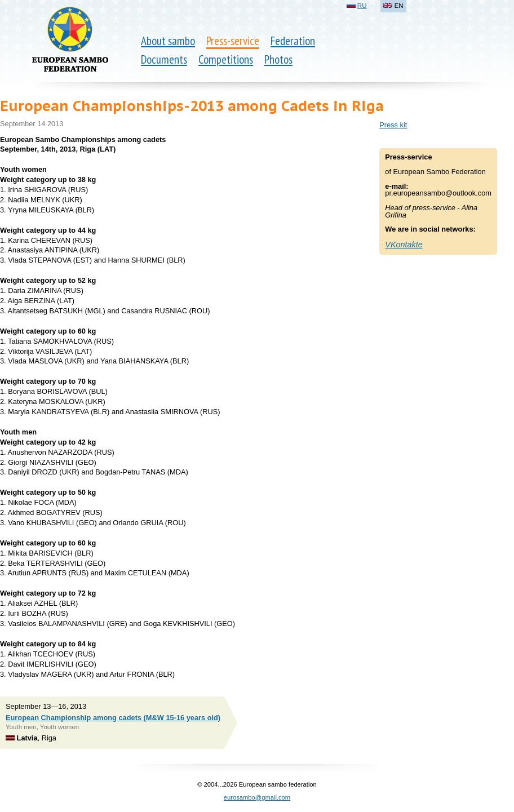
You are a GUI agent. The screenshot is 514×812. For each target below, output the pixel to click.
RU (362, 6)
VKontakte (404, 245)
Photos (278, 59)
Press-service (233, 41)
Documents (164, 59)
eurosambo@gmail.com (257, 797)
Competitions (226, 59)
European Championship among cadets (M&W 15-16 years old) (113, 718)
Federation (293, 41)
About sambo (168, 41)
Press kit (393, 125)
